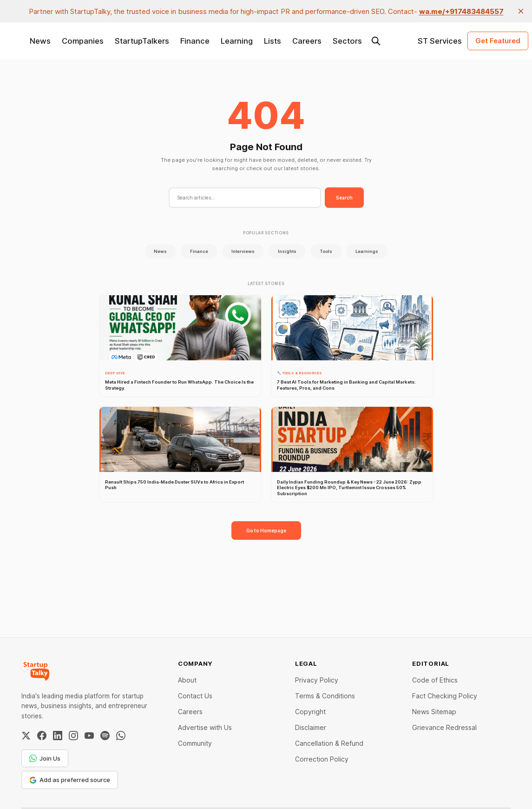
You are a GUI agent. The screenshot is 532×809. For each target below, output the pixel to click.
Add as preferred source (70, 780)
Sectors (347, 41)
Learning (237, 41)
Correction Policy (322, 759)
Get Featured (498, 41)
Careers (307, 41)
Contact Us (195, 696)
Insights (287, 251)
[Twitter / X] (26, 736)
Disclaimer (311, 727)
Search (344, 198)
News (40, 41)
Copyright (310, 712)
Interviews (243, 251)
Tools (326, 251)
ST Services (440, 41)
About (187, 680)
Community (195, 743)
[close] (521, 11)
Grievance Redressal (444, 727)
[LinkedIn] (58, 736)
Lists (273, 41)
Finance (195, 41)
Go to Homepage (266, 530)
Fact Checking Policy (445, 696)
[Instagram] (73, 736)
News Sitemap (434, 712)
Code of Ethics (435, 680)
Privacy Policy (317, 680)
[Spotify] (105, 736)
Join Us (45, 758)
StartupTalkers (142, 41)
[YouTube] (89, 736)
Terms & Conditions (325, 696)
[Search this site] (376, 41)
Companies (83, 41)
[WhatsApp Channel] (121, 736)
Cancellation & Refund (329, 743)
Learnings (367, 251)
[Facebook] (42, 736)
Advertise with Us (205, 727)
